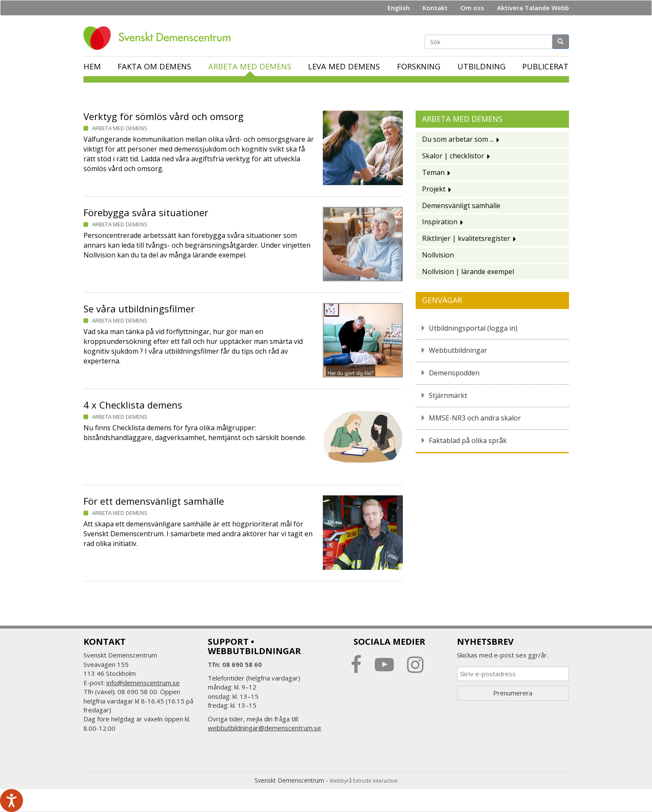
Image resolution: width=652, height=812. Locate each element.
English (399, 8)
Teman (433, 172)
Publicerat (545, 66)
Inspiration (440, 222)
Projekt (434, 189)
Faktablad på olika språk (468, 440)
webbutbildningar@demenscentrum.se (264, 728)
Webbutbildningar (458, 350)
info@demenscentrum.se (143, 683)
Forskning (419, 66)
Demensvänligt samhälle (461, 206)
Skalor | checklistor (453, 156)
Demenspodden (454, 373)
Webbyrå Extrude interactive (364, 781)
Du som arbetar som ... (458, 139)
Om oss (472, 8)
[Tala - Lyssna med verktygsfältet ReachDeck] (11, 801)
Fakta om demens (154, 66)
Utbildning (481, 66)
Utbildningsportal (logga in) (473, 328)
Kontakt (435, 8)
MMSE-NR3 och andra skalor (475, 418)
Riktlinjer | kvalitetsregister (466, 238)
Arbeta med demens (250, 66)
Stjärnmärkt (448, 395)
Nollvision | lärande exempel (468, 272)
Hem (92, 66)
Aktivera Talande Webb (533, 8)
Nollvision (438, 255)
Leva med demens (344, 66)
